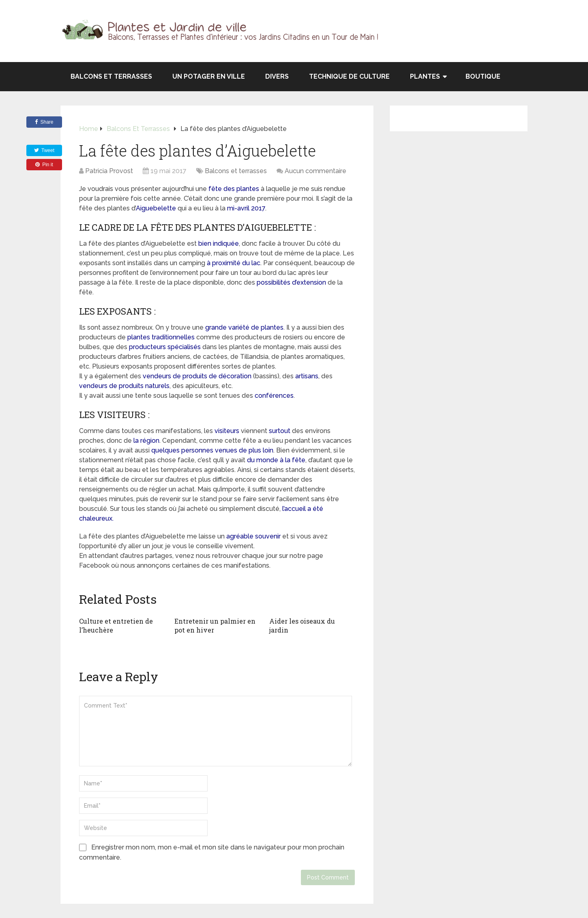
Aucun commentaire (315, 171)
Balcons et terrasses (111, 76)
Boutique (483, 76)
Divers (277, 76)
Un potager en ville (209, 76)
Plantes (425, 76)
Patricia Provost (109, 171)
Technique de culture (349, 76)
